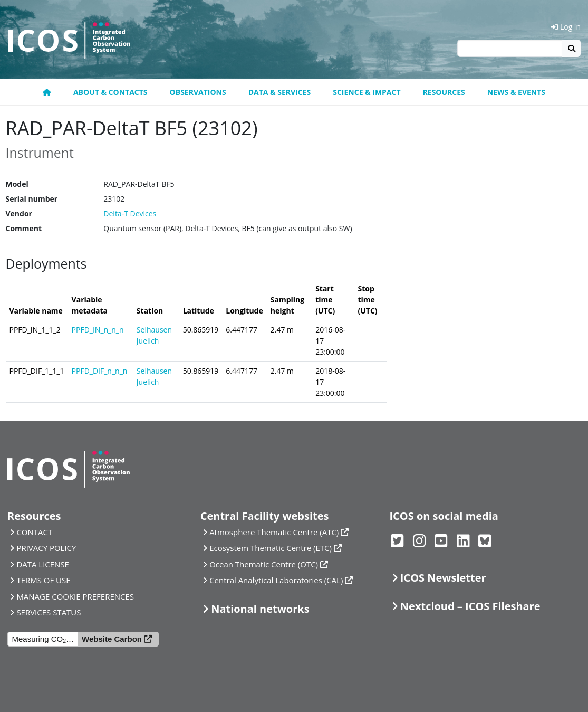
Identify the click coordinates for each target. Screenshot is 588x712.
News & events (516, 92)
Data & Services (280, 92)
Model (17, 184)
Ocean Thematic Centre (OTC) (264, 564)
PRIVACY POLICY (46, 548)
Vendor (19, 213)
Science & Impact (367, 92)
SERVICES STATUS (49, 612)
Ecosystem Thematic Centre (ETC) (271, 548)
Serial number (32, 199)
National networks (260, 609)
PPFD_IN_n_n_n (98, 330)
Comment (24, 228)
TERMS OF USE (43, 580)
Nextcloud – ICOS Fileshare (470, 606)
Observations (198, 92)
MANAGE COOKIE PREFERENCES (75, 596)
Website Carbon (112, 639)
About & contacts (110, 92)
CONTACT (34, 532)
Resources (444, 92)
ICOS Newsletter (443, 578)
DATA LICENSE (43, 564)
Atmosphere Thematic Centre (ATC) (274, 532)
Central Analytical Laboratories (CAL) (276, 580)
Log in (566, 27)
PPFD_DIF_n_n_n (100, 371)
